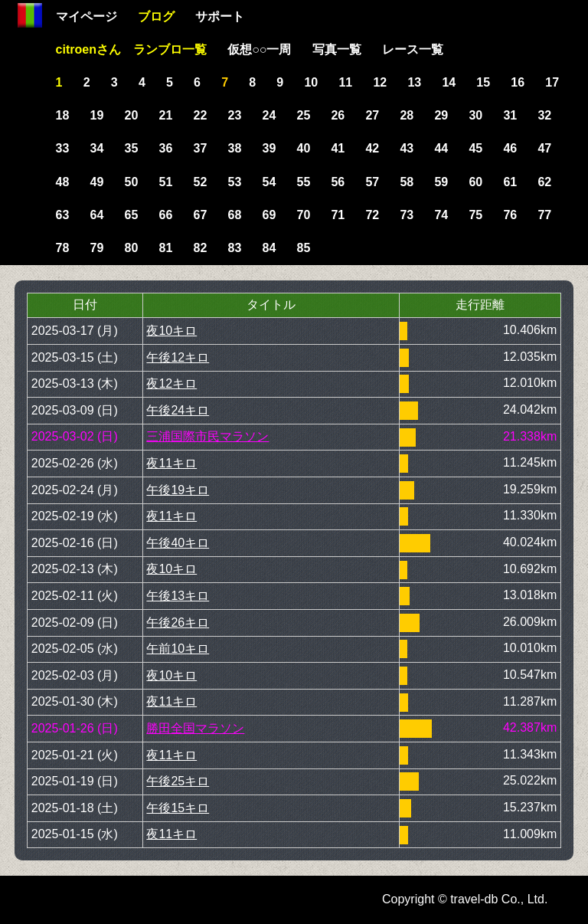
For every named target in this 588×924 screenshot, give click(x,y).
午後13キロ (178, 596)
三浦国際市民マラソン (207, 436)
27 (372, 115)
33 (63, 148)
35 (132, 148)
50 (132, 182)
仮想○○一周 (259, 49)
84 (269, 248)
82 (201, 248)
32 (544, 115)
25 (303, 115)
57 (372, 182)
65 (132, 215)
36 (166, 148)
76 (510, 215)
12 (380, 82)
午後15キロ (178, 808)
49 (97, 182)
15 (483, 82)
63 (63, 215)
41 (338, 148)
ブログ (156, 16)
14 (449, 82)
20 (132, 115)
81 (166, 248)
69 (269, 215)
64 (97, 215)
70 (303, 215)
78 (63, 248)
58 (407, 182)
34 (97, 148)
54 (269, 182)
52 (201, 182)
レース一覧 (413, 49)
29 (441, 115)
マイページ (87, 16)
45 (475, 148)
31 (510, 115)
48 (63, 182)
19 (97, 115)
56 (338, 182)
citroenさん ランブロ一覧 (131, 49)
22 (201, 115)
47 (544, 148)
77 (544, 215)
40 (303, 148)
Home (30, 15)
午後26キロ (178, 623)
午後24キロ (178, 410)
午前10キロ (178, 649)
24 (269, 115)
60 (475, 182)
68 (235, 215)
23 (235, 115)
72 (372, 215)
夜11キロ (171, 463)
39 (269, 148)
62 (544, 182)
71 (338, 215)
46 (510, 148)
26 (338, 115)
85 (303, 248)
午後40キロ (178, 543)
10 (311, 82)
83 (235, 248)
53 (235, 182)
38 (235, 148)
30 (475, 115)
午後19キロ (178, 490)
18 (63, 115)
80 (132, 248)
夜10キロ (171, 331)
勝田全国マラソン (195, 728)
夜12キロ (171, 383)
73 (407, 215)
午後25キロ (178, 781)
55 (303, 182)
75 (475, 215)
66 (166, 215)
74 (441, 215)
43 (407, 148)
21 (166, 115)
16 (518, 82)
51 (166, 182)
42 (372, 148)
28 (407, 115)
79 (97, 248)
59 (441, 182)
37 (201, 148)
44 (441, 148)
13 (414, 82)
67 (201, 215)
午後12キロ (178, 357)
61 (510, 182)
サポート (220, 16)
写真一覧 (337, 49)
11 (345, 82)
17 (552, 82)
